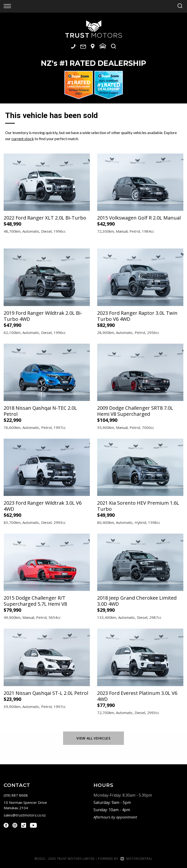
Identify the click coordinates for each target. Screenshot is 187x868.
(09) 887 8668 (16, 795)
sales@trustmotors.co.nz (25, 815)
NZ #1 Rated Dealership (93, 63)
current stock (23, 139)
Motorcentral (136, 859)
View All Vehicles (93, 738)
